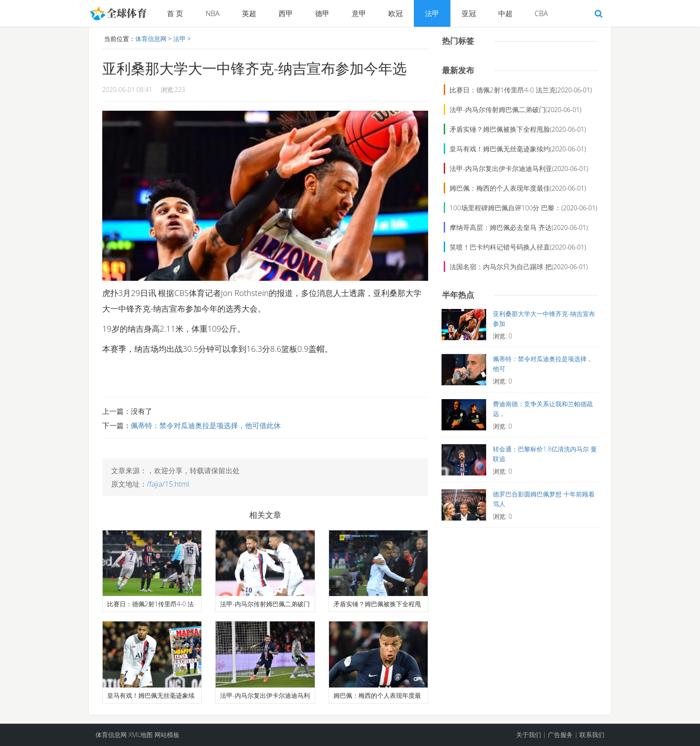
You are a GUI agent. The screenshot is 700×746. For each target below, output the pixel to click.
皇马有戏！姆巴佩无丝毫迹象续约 (500, 149)
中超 (505, 13)
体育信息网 (151, 39)
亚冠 (469, 13)
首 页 (175, 13)
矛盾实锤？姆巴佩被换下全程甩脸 (500, 129)
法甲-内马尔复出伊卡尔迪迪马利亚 (501, 168)
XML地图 (141, 735)
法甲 (432, 13)
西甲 (286, 13)
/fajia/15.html (168, 484)
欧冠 (396, 13)
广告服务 (560, 735)
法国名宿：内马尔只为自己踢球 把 (501, 267)
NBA (212, 13)
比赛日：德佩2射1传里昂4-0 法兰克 (503, 90)
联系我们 (592, 735)
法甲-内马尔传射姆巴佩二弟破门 (498, 109)
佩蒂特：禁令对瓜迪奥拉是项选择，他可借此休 (206, 425)
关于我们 (529, 735)
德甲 (322, 13)
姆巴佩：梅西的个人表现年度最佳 (500, 188)
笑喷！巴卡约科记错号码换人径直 (500, 247)
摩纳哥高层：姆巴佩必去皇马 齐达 (501, 227)
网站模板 (167, 735)
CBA (542, 13)
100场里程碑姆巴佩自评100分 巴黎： (505, 208)
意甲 (359, 13)
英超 (249, 13)
